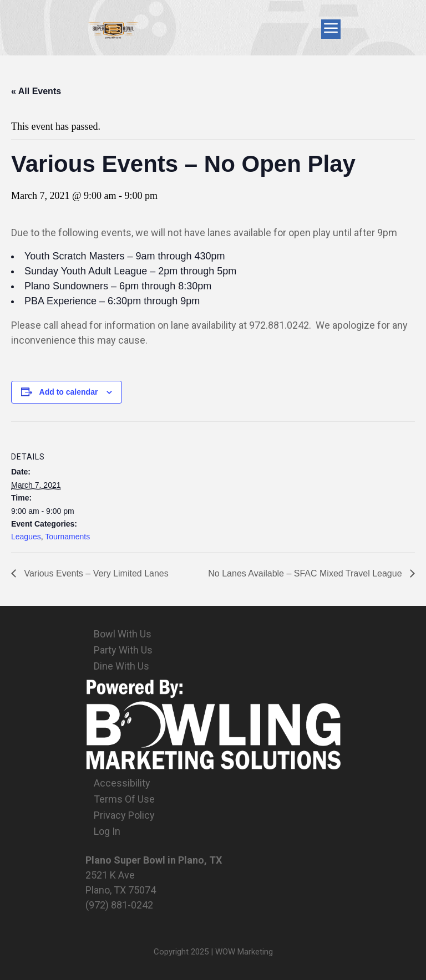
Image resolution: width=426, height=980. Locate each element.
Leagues (26, 537)
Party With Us (123, 650)
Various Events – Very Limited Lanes (95, 573)
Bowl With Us (123, 634)
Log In (107, 831)
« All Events (36, 91)
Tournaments (67, 537)
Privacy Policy (124, 815)
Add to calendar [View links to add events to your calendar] (69, 392)
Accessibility (122, 783)
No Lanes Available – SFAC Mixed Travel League (306, 573)
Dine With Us (121, 666)
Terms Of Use (124, 799)
